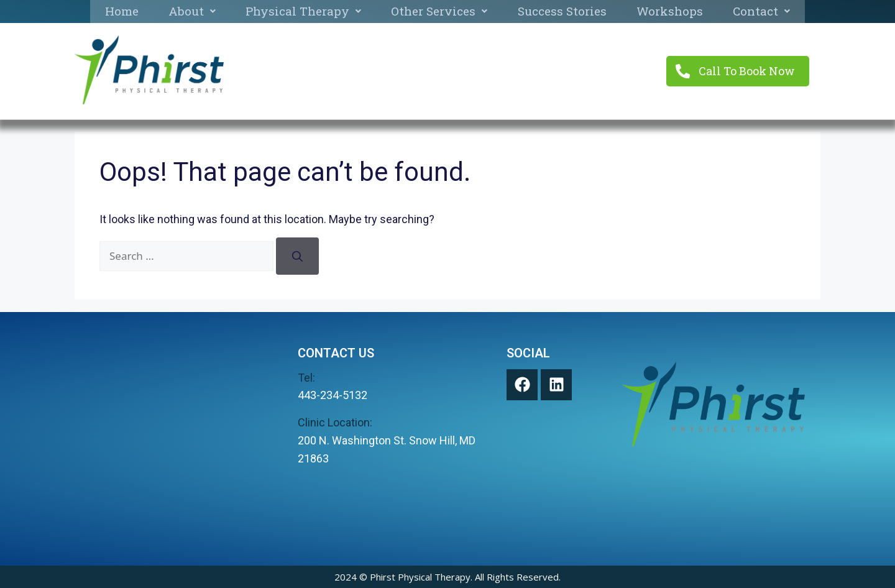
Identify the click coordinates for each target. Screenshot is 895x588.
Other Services (439, 11)
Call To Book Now (747, 71)
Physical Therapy (303, 11)
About (192, 11)
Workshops (670, 11)
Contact (761, 11)
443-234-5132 (333, 395)
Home (122, 11)
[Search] (297, 256)
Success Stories (562, 11)
